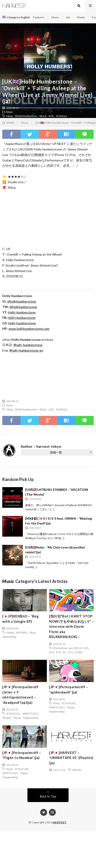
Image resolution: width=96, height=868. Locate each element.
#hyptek (7, 718)
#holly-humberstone (28, 345)
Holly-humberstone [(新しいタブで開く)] (22, 323)
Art (68, 17)
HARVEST (60, 822)
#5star (56, 703)
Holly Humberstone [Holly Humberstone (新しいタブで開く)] (22, 318)
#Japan (10, 632)
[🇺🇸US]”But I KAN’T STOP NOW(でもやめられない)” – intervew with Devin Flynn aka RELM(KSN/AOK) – (71, 626)
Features (39, 17)
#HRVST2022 (57, 707)
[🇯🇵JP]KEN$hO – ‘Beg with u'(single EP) (20, 619)
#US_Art (61, 652)
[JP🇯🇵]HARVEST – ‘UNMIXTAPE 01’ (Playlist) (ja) (71, 758)
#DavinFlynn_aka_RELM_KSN (71, 648)
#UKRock (62, 116)
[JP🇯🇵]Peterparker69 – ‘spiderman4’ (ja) (68, 689)
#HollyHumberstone (26, 116)
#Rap (33, 632)
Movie (81, 17)
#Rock (43, 116)
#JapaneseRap (31, 718)
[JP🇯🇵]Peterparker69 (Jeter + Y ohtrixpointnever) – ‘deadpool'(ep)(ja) (20, 695)
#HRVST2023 (30, 713)
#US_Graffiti (75, 652)
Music (55, 17)
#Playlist (77, 770)
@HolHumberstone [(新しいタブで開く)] (23, 307)
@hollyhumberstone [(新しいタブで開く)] (22, 301)
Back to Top (48, 796)
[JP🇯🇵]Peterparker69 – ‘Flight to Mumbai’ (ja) (22, 755)
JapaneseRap (9, 636)
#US (52, 652)
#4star (9, 116)
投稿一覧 (56, 452)
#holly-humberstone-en (26, 350)
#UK (51, 116)
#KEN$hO (22, 632)
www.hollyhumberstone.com (29, 329)
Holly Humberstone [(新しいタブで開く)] (22, 312)
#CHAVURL (13, 713)
